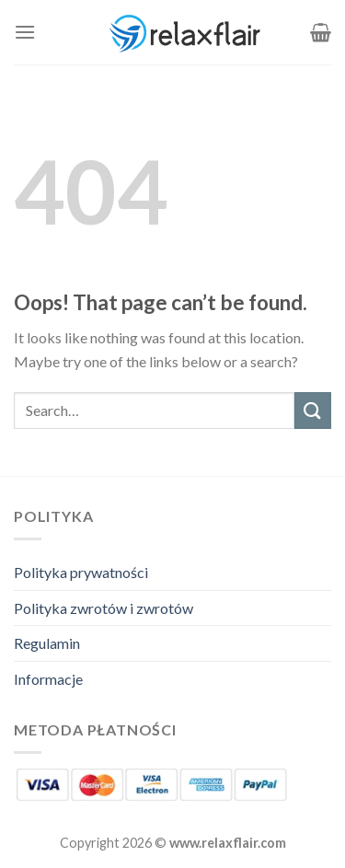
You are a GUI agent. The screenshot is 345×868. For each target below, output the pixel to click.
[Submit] (313, 410)
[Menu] (25, 32)
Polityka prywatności (81, 572)
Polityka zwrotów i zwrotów (103, 608)
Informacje (48, 679)
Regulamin (47, 643)
